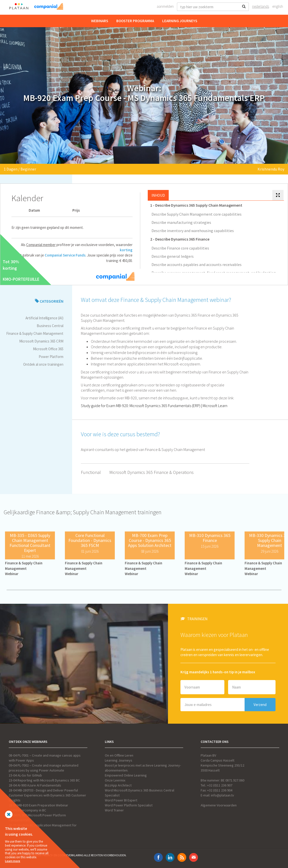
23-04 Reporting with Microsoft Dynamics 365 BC (44, 780)
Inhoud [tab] (158, 195)
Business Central (50, 326)
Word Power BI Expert (121, 800)
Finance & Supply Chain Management (35, 333)
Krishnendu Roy (271, 169)
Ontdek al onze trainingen (43, 364)
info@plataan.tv (222, 795)
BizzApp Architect (118, 785)
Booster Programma (135, 21)
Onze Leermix (115, 780)
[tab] (278, 195)
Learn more (13, 861)
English (278, 6)
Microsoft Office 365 (48, 349)
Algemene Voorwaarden (219, 805)
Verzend (260, 705)
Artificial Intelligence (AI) (44, 318)
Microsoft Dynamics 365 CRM (41, 341)
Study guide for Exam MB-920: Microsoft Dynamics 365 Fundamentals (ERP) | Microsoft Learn (154, 406)
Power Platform (51, 357)
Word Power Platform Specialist (129, 805)
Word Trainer (114, 810)
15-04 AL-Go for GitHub (25, 775)
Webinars (100, 21)
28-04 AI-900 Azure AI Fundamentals (35, 785)
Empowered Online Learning (126, 775)
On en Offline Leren (119, 755)
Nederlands (261, 6)
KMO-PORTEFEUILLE (21, 279)
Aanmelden (165, 6)
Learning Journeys (180, 21)
